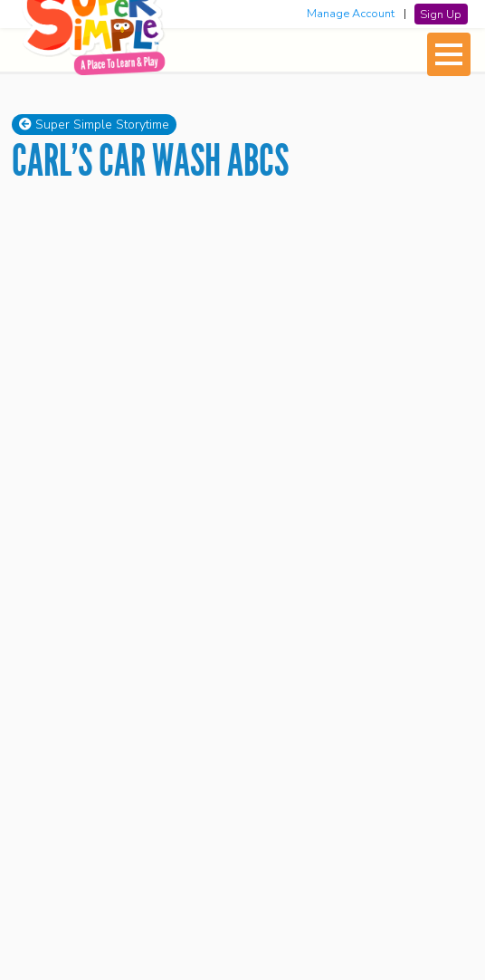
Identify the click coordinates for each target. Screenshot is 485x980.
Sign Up (441, 14)
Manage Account (351, 14)
